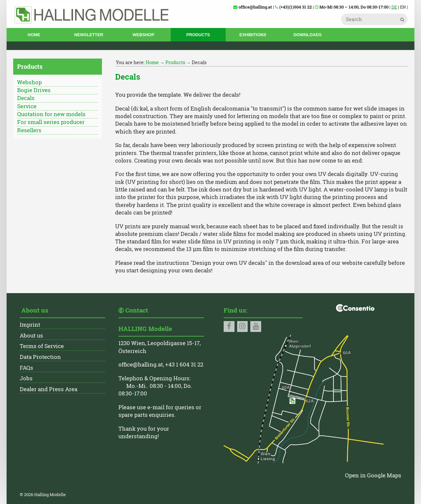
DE (394, 7)
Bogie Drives (34, 90)
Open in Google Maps (373, 475)
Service (27, 106)
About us (31, 336)
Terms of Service (42, 346)
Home (34, 35)
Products (198, 35)
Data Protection (40, 357)
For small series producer (51, 122)
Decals (26, 98)
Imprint (30, 325)
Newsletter (89, 35)
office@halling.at (141, 365)
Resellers (29, 130)
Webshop (143, 35)
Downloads (307, 35)
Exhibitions (253, 35)
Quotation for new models (51, 114)
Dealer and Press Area (49, 389)
